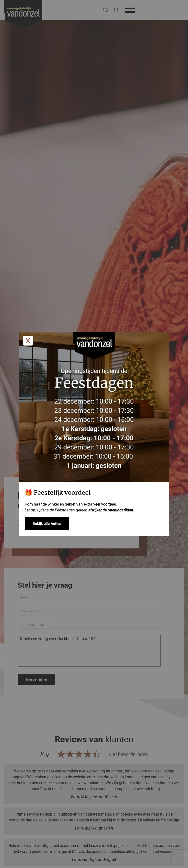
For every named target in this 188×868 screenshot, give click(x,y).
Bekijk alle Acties (47, 524)
